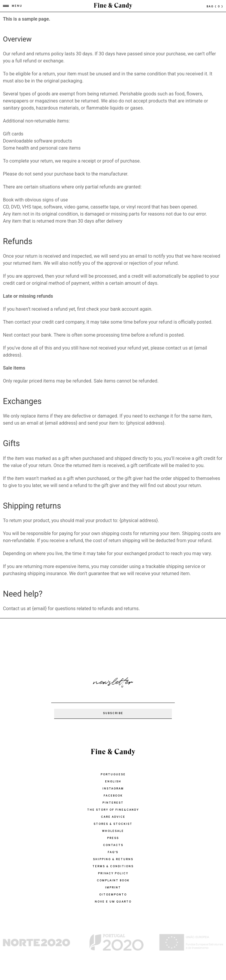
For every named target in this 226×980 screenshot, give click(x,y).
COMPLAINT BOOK (113, 881)
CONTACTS (113, 846)
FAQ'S (113, 853)
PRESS (113, 839)
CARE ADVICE (113, 817)
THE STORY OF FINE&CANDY (113, 810)
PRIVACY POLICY (113, 874)
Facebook (113, 796)
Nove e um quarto (113, 902)
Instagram (113, 789)
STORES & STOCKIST (113, 824)
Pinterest (113, 803)
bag (215, 7)
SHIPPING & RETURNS (113, 860)
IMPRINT (113, 888)
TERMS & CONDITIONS (113, 867)
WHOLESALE (113, 831)
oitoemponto (113, 895)
